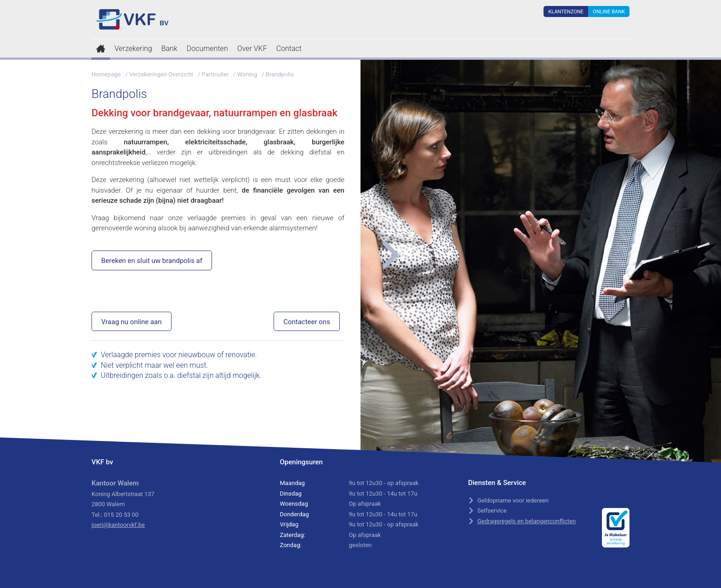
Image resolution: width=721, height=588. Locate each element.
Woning (247, 74)
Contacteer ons (307, 322)
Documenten (207, 49)
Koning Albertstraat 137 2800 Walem (123, 494)
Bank (169, 49)
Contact (289, 49)
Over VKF (252, 49)
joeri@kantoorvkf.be (118, 525)
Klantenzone (566, 12)
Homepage (106, 74)
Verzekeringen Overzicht (161, 74)
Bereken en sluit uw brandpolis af (152, 261)
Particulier (215, 74)
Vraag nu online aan (132, 322)
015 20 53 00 (121, 515)
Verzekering (133, 49)
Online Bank (609, 12)
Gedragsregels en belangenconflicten (526, 521)
